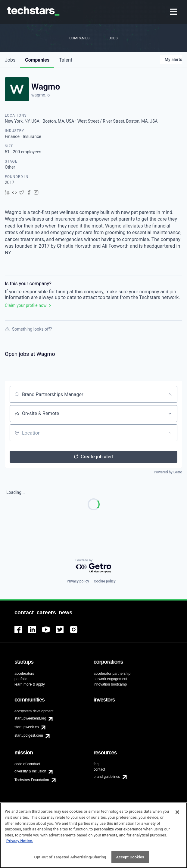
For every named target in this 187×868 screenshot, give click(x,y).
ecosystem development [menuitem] (34, 711)
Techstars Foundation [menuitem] (32, 780)
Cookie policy (105, 581)
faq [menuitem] (96, 764)
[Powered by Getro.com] (94, 566)
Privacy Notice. (20, 844)
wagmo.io (41, 95)
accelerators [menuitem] (24, 674)
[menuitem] (174, 12)
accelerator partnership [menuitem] (112, 674)
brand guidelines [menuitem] (107, 777)
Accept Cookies (130, 860)
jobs (10, 60)
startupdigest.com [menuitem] (29, 735)
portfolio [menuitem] (21, 679)
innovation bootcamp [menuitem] (110, 684)
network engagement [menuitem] (111, 679)
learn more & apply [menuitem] (30, 684)
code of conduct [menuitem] (27, 764)
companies (37, 60)
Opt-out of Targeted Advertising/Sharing (70, 860)
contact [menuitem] (100, 769)
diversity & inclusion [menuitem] (30, 771)
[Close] (177, 815)
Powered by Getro (168, 472)
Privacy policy (78, 581)
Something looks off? (28, 329)
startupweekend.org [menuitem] (30, 718)
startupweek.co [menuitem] (27, 727)
